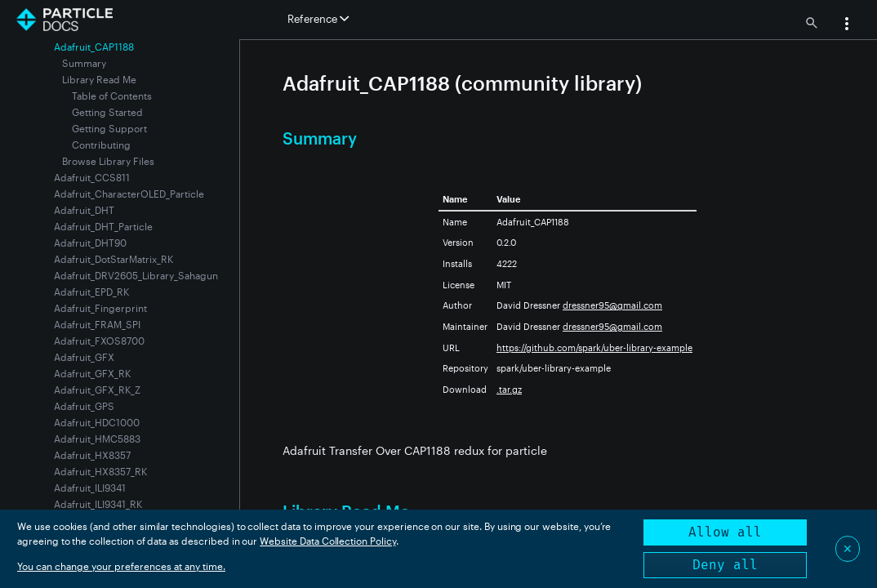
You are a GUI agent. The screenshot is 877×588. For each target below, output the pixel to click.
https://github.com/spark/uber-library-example (594, 347)
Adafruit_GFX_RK (92, 373)
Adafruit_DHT (84, 210)
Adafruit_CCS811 (92, 177)
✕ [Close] (848, 548)
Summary (84, 63)
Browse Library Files (108, 161)
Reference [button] (318, 19)
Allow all (725, 532)
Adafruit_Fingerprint (100, 308)
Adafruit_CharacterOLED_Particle (129, 194)
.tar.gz (509, 389)
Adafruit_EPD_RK (91, 292)
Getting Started (107, 112)
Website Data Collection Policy (328, 541)
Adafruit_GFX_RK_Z (97, 390)
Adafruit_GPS (84, 406)
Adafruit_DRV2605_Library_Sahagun (136, 275)
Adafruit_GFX (84, 357)
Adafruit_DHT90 (90, 243)
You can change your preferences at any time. (121, 566)
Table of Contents (112, 96)
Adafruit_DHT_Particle (103, 226)
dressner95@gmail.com (612, 305)
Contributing (101, 145)
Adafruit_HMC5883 (97, 439)
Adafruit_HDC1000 (97, 422)
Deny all (725, 565)
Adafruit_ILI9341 (90, 488)
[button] (847, 25)
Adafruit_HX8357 (92, 455)
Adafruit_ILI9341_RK (98, 504)
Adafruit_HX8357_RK (100, 471)
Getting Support (109, 128)
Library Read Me (99, 79)
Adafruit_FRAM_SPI (97, 324)
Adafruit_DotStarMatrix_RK (114, 259)
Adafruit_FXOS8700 (99, 341)
